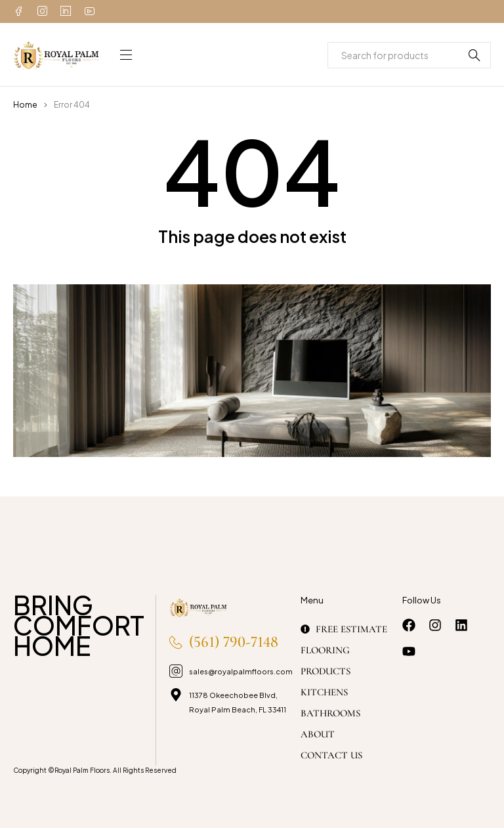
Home (25, 105)
